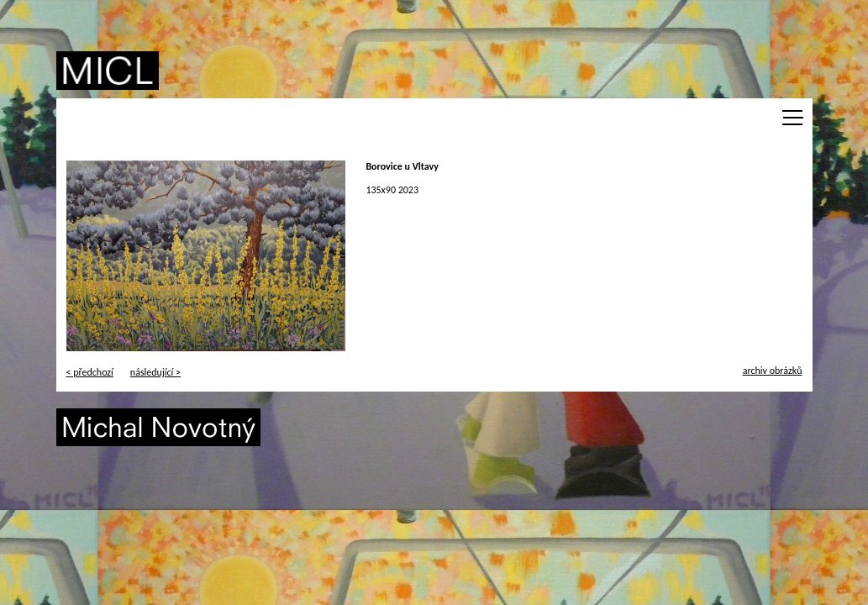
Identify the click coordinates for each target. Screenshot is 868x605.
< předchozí (90, 372)
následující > (155, 372)
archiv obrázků (773, 371)
